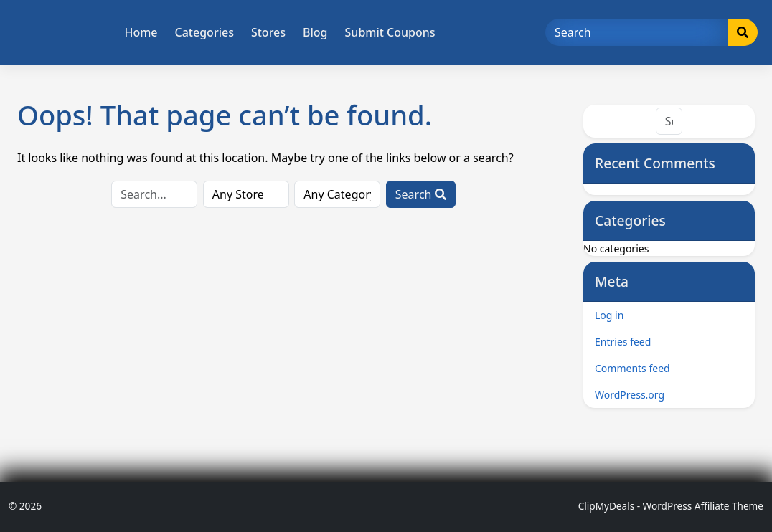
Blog (315, 32)
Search (421, 194)
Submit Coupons (390, 32)
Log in (609, 315)
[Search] (637, 32)
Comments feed (632, 368)
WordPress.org (630, 395)
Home (141, 32)
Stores (268, 32)
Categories (204, 32)
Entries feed (623, 342)
